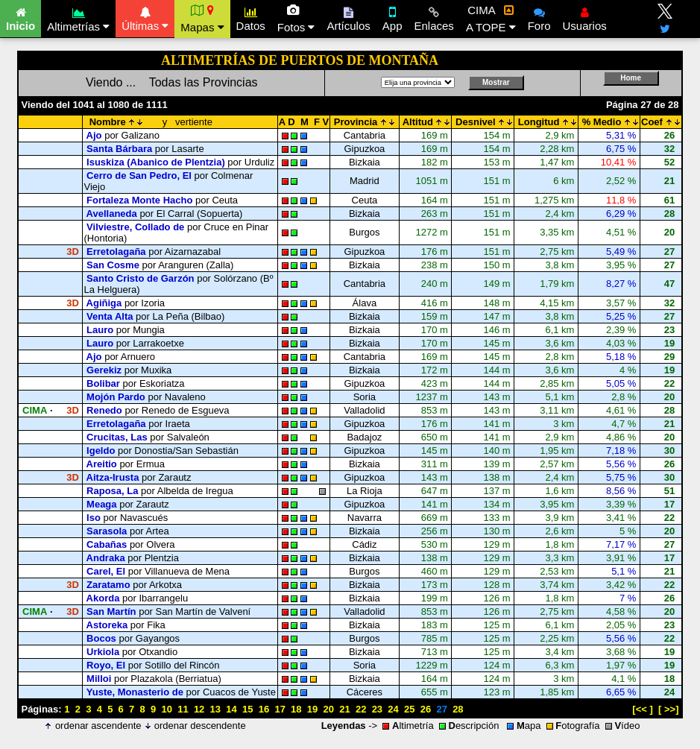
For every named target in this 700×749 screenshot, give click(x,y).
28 (458, 709)
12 (199, 709)
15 (247, 709)
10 (166, 709)
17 (280, 709)
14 (231, 709)
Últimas (145, 17)
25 (409, 709)
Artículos (348, 17)
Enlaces (434, 17)
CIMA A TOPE (491, 19)
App (392, 17)
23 (377, 709)
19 (312, 709)
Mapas (202, 19)
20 (329, 709)
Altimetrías (78, 18)
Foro (539, 17)
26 (426, 709)
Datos (251, 17)
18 (296, 709)
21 (344, 709)
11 (183, 709)
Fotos (296, 19)
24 (393, 709)
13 (215, 709)
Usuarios (585, 17)
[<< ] (642, 709)
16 (264, 709)
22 (361, 709)
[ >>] (668, 709)
